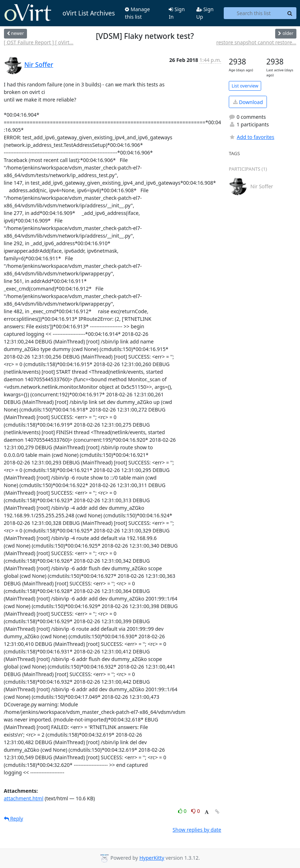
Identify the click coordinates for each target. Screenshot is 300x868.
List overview (245, 86)
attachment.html (24, 798)
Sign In (177, 13)
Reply (14, 818)
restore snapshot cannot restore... (256, 42)
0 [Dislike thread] (196, 811)
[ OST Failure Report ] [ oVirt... (39, 42)
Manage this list (137, 13)
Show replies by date (197, 830)
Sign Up (205, 13)
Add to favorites (251, 137)
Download (248, 102)
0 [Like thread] (183, 811)
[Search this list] (254, 13)
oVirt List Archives (60, 13)
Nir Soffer (39, 64)
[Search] (290, 13)
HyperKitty (152, 858)
